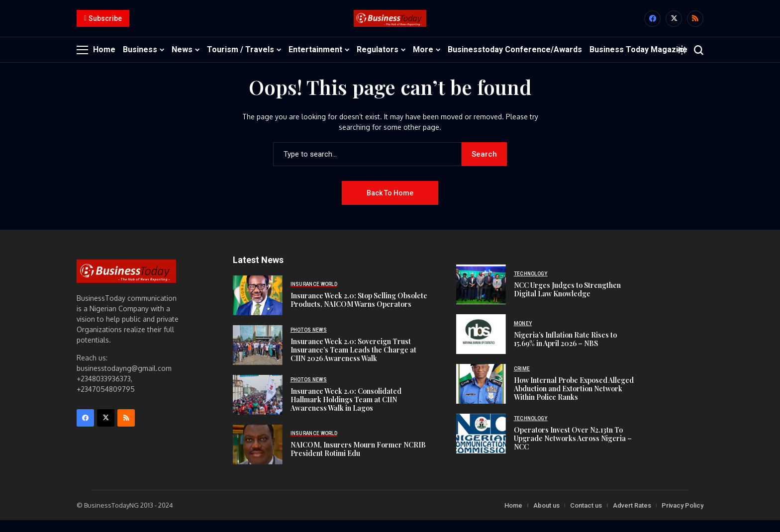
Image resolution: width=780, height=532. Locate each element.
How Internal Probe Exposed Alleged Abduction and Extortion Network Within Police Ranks (574, 400)
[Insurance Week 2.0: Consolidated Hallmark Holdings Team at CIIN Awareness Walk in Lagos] (258, 406)
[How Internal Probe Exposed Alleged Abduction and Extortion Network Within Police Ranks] (481, 396)
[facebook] (652, 25)
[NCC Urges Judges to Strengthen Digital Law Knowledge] (481, 296)
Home (513, 517)
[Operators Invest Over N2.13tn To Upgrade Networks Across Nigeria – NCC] (481, 445)
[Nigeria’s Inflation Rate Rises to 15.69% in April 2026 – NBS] (481, 346)
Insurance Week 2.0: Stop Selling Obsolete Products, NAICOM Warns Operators (359, 312)
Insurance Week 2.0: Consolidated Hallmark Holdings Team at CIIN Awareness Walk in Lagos (346, 411)
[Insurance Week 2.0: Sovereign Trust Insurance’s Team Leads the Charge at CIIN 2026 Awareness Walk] (258, 356)
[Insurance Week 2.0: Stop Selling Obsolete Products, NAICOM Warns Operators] (258, 307)
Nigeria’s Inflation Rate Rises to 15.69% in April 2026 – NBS (565, 351)
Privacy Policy (682, 517)
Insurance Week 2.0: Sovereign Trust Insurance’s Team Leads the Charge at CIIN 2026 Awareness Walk (353, 361)
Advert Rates (632, 517)
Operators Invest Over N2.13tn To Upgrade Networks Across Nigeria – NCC (573, 450)
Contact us (586, 517)
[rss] (695, 25)
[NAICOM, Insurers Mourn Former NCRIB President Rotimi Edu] (258, 456)
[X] (674, 25)
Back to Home (390, 204)
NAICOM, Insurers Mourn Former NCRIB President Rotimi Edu (358, 461)
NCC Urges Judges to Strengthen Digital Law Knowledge (567, 301)
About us (546, 517)
